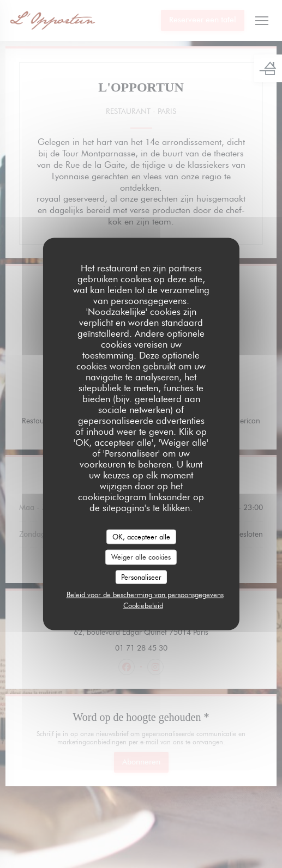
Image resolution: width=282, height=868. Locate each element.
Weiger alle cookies (141, 557)
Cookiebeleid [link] (143, 605)
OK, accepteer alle (141, 536)
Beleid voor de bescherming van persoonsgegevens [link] (145, 594)
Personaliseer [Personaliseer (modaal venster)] (141, 576)
